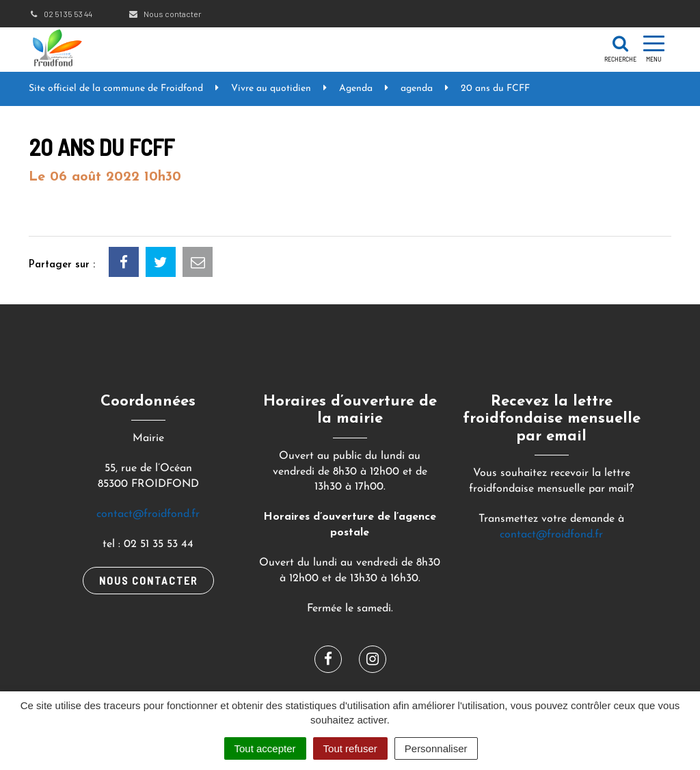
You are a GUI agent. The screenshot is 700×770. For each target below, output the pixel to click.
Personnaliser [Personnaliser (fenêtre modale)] (436, 748)
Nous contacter (164, 14)
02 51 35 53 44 (60, 14)
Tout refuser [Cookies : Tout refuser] (350, 748)
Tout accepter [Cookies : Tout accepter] (265, 748)
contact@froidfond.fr (148, 514)
